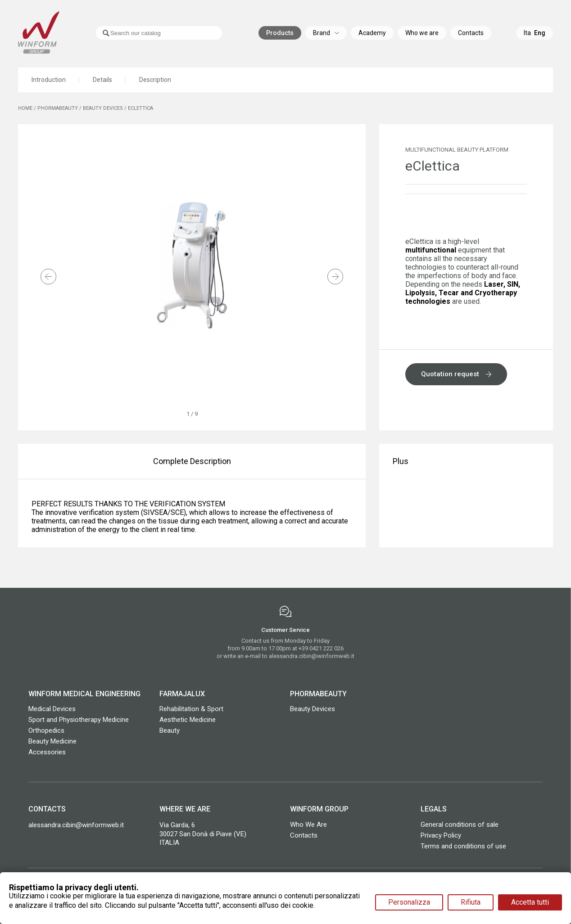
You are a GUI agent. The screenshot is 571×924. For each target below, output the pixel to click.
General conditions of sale (460, 825)
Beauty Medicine (52, 741)
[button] (48, 277)
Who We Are (308, 825)
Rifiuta (471, 902)
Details (103, 80)
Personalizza (409, 902)
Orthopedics (46, 730)
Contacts (304, 835)
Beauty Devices (313, 709)
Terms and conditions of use (463, 846)
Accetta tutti (530, 902)
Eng (540, 34)
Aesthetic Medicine (188, 720)
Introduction (49, 80)
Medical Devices (52, 709)
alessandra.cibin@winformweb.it (312, 656)
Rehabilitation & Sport (191, 709)
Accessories (47, 752)
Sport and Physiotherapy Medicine (79, 720)
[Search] (149, 34)
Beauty (170, 730)
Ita (527, 34)
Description (156, 80)
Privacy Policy (441, 835)
